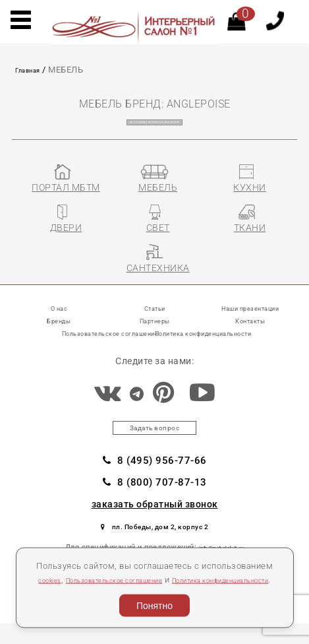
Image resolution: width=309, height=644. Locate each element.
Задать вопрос (154, 437)
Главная (33, 70)
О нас (59, 314)
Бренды (59, 327)
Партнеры (155, 327)
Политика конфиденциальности (229, 339)
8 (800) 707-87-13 (155, 497)
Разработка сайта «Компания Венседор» (226, 639)
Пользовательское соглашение (148, 563)
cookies (62, 563)
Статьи (155, 314)
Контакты (250, 327)
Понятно (154, 602)
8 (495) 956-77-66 (155, 473)
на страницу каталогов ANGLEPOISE (154, 122)
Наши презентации (250, 314)
